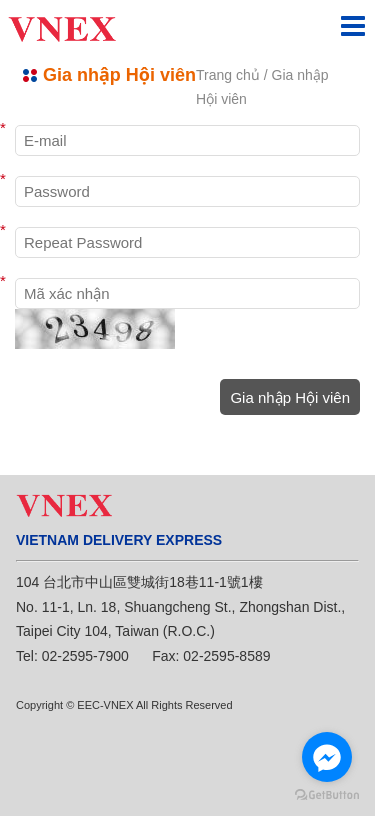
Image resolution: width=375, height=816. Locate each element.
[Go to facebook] (327, 757)
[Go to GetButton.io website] (327, 795)
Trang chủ (228, 75)
